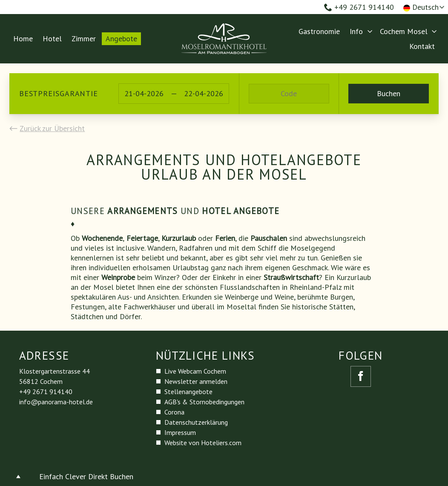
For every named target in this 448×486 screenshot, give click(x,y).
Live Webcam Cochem (195, 371)
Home (23, 39)
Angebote (121, 39)
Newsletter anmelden (196, 381)
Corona (174, 412)
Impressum (180, 432)
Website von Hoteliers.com (203, 443)
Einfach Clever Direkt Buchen (86, 476)
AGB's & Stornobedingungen (204, 402)
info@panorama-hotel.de (56, 402)
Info (356, 31)
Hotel (52, 39)
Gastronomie (319, 31)
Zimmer (84, 39)
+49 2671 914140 (359, 7)
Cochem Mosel (404, 31)
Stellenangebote (188, 392)
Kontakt (422, 46)
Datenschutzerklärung (196, 422)
